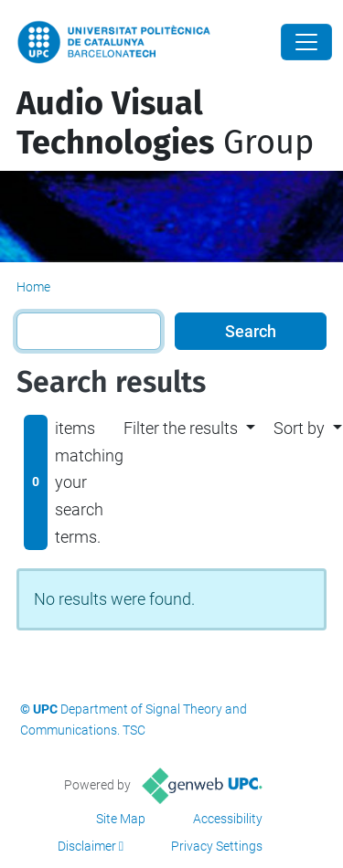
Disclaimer (87, 846)
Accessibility (228, 819)
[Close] (306, 42)
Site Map (121, 819)
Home (33, 287)
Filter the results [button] (181, 428)
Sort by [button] (299, 428)
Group (165, 123)
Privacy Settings (217, 846)
